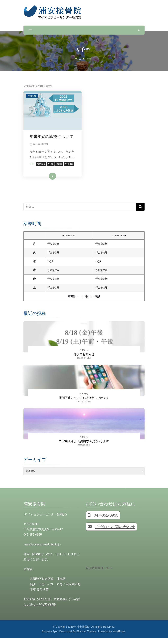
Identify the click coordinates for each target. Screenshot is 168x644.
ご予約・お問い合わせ (111, 533)
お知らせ (32, 96)
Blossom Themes (87, 638)
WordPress (119, 638)
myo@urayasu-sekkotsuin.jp (42, 550)
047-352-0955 (103, 521)
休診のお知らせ (84, 360)
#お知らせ (42, 169)
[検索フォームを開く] (139, 30)
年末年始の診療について (52, 137)
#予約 (51, 169)
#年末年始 (70, 169)
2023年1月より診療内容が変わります (84, 447)
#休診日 (59, 169)
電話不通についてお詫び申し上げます (84, 404)
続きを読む (48, 182)
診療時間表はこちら (99, 574)
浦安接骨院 (83, 633)
